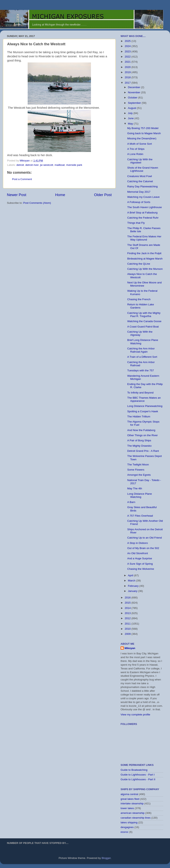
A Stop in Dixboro (138, 543)
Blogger (106, 858)
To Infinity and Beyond (140, 393)
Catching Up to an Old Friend (145, 538)
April (131, 575)
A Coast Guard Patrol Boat (143, 327)
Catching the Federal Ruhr (143, 218)
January (133, 591)
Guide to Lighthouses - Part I (138, 775)
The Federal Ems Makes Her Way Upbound (144, 238)
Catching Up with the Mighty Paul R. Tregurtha (144, 315)
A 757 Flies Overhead (140, 516)
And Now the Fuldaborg (141, 430)
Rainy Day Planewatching (143, 186)
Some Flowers (136, 470)
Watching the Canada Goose (144, 321)
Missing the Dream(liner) (142, 138)
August (132, 108)
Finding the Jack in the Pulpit (144, 253)
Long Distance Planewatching (145, 406)
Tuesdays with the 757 (141, 370)
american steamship (133, 813)
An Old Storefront (138, 553)
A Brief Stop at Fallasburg (142, 213)
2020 (128, 67)
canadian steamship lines (136, 818)
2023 (128, 51)
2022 (128, 57)
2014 (128, 608)
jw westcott (47, 165)
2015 (128, 603)
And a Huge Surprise (140, 558)
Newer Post (17, 195)
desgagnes (127, 827)
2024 (128, 46)
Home (60, 195)
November (134, 92)
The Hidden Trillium (139, 417)
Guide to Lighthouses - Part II (138, 779)
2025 (128, 41)
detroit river (32, 165)
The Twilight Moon (138, 465)
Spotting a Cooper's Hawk (143, 411)
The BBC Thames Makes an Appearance (144, 399)
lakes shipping (129, 822)
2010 (128, 629)
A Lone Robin (135, 154)
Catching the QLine (139, 264)
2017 (128, 83)
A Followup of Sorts (139, 202)
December (134, 87)
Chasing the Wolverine (141, 569)
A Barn (131, 502)
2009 (128, 634)
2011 (128, 624)
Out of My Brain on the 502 (143, 548)
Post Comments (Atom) (37, 203)
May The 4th (135, 488)
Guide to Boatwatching (134, 770)
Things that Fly (136, 223)
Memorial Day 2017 (139, 192)
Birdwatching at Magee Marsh (145, 259)
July (131, 113)
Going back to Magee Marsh (144, 133)
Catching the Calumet (140, 181)
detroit (20, 165)
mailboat (60, 165)
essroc (125, 832)
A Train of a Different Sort (142, 357)
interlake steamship (132, 803)
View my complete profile (135, 715)
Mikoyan (130, 648)
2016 (128, 598)
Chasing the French (139, 299)
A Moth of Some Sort (140, 144)
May (131, 124)
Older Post (103, 195)
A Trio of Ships (136, 149)
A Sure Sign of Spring (140, 564)
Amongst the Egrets (139, 475)
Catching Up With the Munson (145, 269)
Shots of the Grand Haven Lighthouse (143, 169)
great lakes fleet (130, 799)
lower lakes (127, 808)
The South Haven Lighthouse (145, 207)
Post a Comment (22, 179)
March (132, 581)
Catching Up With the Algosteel (140, 161)
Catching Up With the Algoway (140, 333)
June (131, 118)
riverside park (74, 165)
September (135, 103)
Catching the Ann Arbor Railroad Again (141, 350)
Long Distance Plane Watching (140, 495)
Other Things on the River (143, 435)
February (134, 586)
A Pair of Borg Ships (139, 440)
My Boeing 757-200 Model (143, 128)
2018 (128, 77)
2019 (128, 72)
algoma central (129, 794)
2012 (128, 618)
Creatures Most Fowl (140, 176)
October (133, 98)
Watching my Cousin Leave (144, 197)
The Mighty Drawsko (139, 446)
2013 (128, 613)
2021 (128, 62)
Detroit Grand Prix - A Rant (143, 451)
